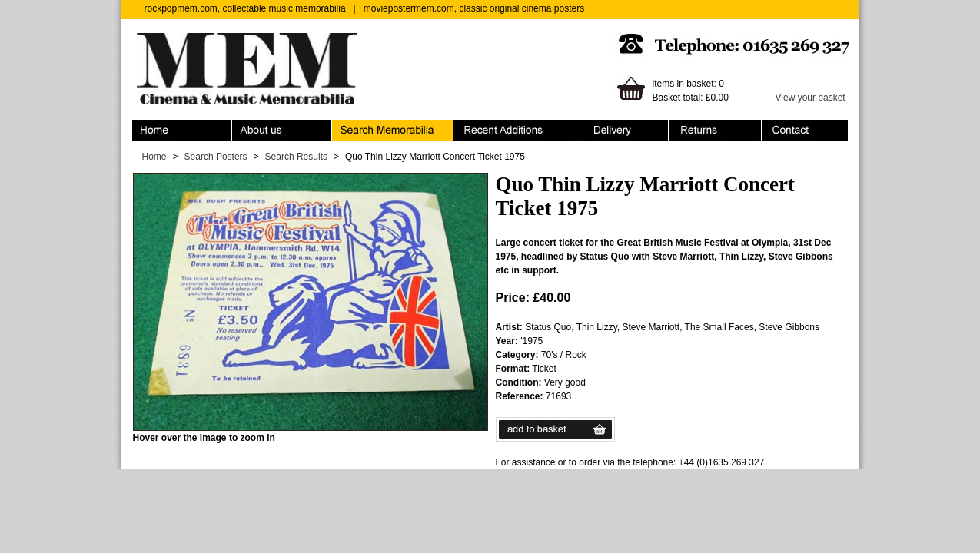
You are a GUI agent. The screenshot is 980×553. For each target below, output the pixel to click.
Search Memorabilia (393, 131)
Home (182, 131)
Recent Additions (517, 131)
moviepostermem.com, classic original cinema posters (474, 8)
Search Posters (216, 157)
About (282, 131)
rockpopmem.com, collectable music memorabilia (245, 8)
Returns (715, 131)
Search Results (296, 157)
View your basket (811, 98)
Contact (805, 131)
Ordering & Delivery (625, 131)
